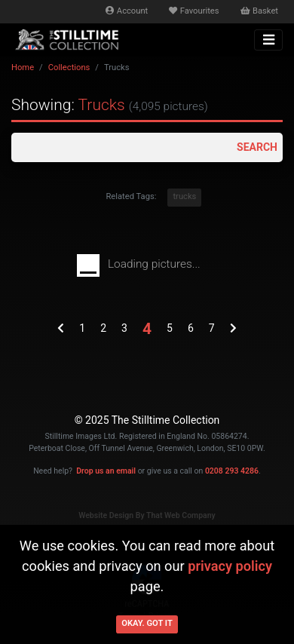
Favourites (194, 11)
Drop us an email (106, 471)
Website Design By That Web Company (147, 515)
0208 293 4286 (232, 471)
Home (23, 67)
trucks (184, 196)
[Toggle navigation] (268, 40)
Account (127, 11)
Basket (259, 11)
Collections (69, 67)
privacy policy (230, 566)
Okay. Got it (147, 623)
